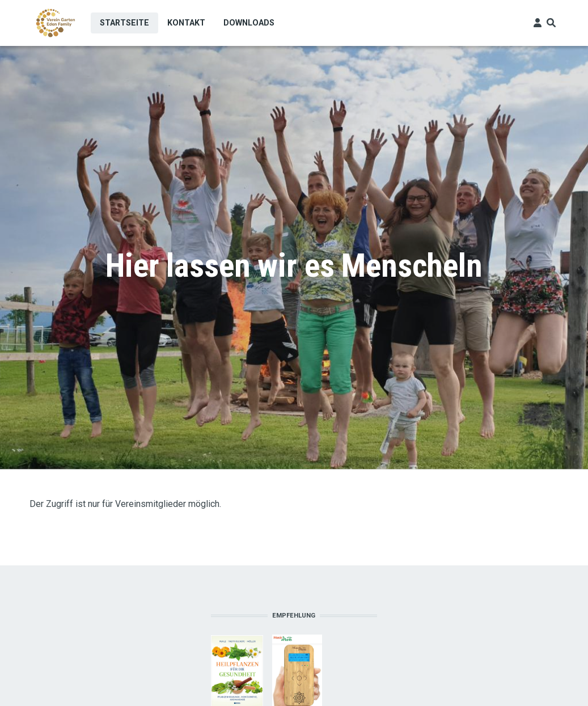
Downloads (249, 23)
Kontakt (186, 23)
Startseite (124, 23)
